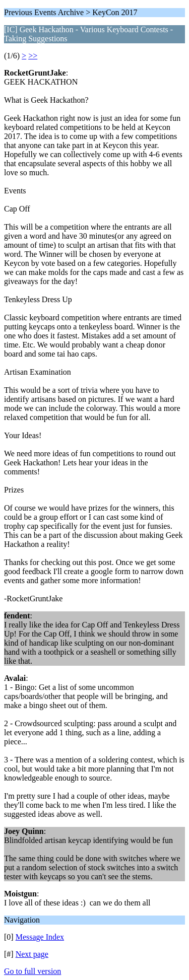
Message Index (40, 937)
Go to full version (33, 971)
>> (33, 56)
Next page (32, 954)
